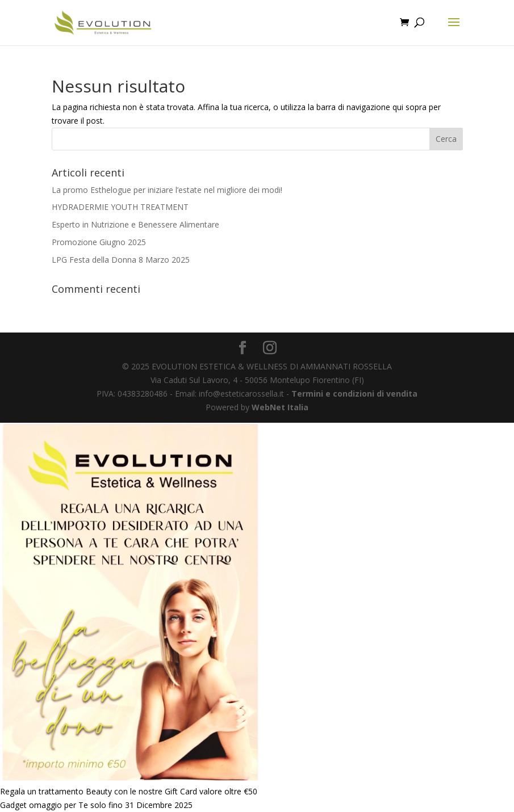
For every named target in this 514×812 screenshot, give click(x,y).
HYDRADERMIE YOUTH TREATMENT (120, 207)
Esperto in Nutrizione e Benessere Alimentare (135, 224)
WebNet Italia (280, 407)
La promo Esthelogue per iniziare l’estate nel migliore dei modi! (167, 190)
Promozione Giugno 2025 (99, 242)
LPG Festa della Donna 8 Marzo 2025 (121, 260)
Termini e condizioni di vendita (354, 394)
